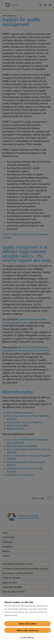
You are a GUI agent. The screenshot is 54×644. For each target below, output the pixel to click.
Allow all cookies (28, 624)
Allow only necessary (28, 630)
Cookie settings (27, 637)
